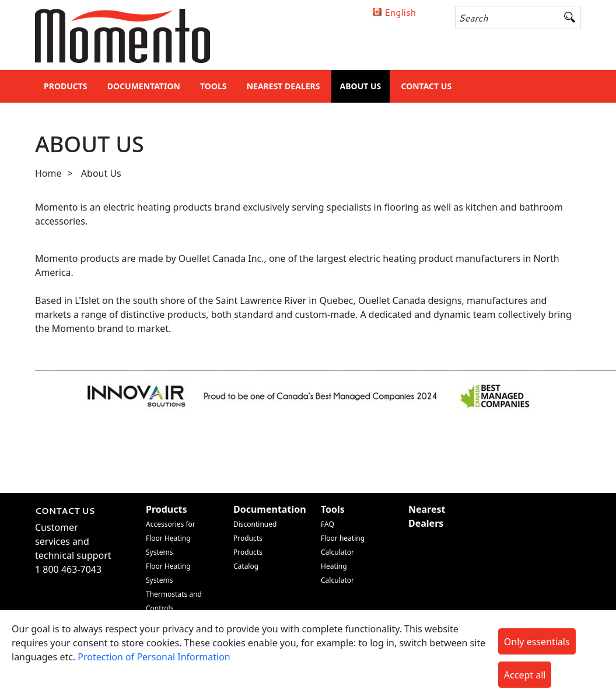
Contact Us (426, 86)
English (400, 12)
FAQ (328, 524)
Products (66, 86)
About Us (361, 86)
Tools (213, 86)
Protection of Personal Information (154, 657)
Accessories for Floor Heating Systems (171, 538)
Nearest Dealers (283, 86)
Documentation (144, 86)
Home (48, 173)
